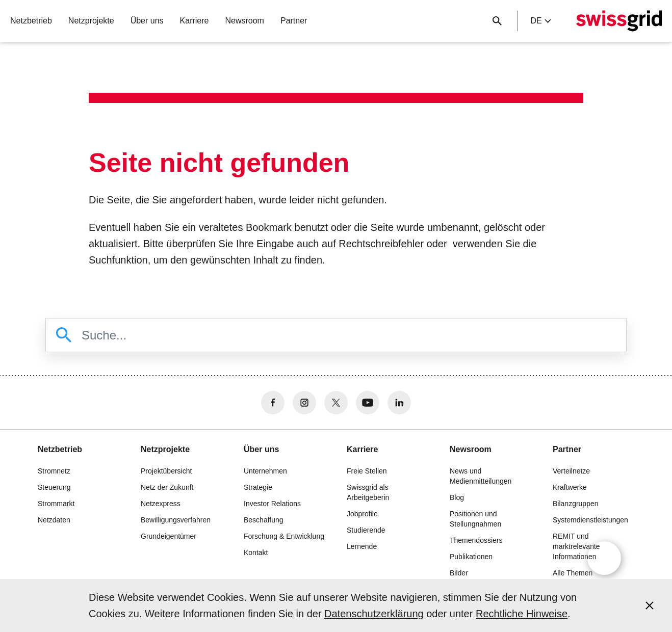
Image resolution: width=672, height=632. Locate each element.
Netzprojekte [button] (91, 21)
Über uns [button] (147, 21)
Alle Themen (573, 573)
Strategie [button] (258, 487)
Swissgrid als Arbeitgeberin (368, 492)
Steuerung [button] (54, 487)
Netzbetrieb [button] (31, 21)
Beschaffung (264, 520)
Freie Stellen (367, 471)
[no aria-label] (273, 403)
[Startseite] (619, 21)
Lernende (362, 546)
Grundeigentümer (169, 536)
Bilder (459, 573)
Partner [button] (294, 21)
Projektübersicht (166, 471)
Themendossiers (476, 540)
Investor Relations (272, 504)
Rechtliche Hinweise (522, 614)
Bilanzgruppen (576, 504)
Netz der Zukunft (167, 487)
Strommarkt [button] (56, 504)
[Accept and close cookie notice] (650, 605)
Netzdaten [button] (54, 520)
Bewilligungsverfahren (176, 520)
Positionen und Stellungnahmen (475, 519)
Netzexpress (161, 504)
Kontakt (256, 552)
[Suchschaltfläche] (497, 21)
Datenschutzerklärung (374, 614)
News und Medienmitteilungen (481, 476)
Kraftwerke (570, 487)
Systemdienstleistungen (590, 520)
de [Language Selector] (540, 21)
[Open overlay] (604, 558)
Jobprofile (362, 514)
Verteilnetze (571, 471)
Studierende (366, 530)
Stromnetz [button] (54, 471)
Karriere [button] (195, 21)
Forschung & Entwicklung (284, 536)
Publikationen (471, 557)
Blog (457, 497)
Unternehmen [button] (265, 471)
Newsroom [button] (244, 21)
